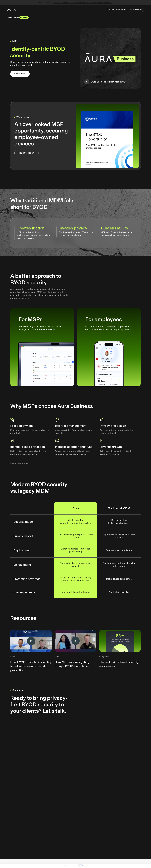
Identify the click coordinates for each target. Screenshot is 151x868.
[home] (11, 9)
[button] (120, 9)
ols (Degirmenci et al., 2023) (20, 466)
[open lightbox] (110, 58)
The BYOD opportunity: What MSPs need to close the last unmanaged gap (83, 3)
